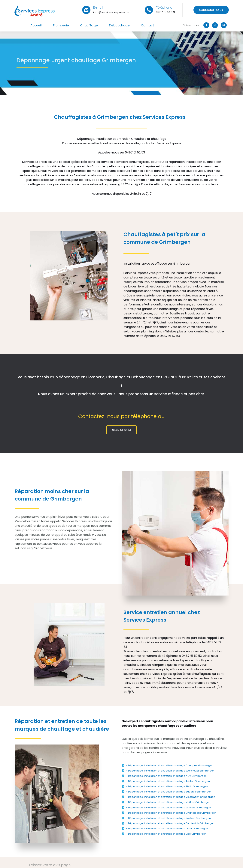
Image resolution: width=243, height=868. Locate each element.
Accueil (35, 25)
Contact (149, 25)
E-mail (98, 7)
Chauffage (89, 25)
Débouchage (120, 25)
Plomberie (60, 25)
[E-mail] (86, 10)
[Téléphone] (149, 10)
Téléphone (164, 7)
